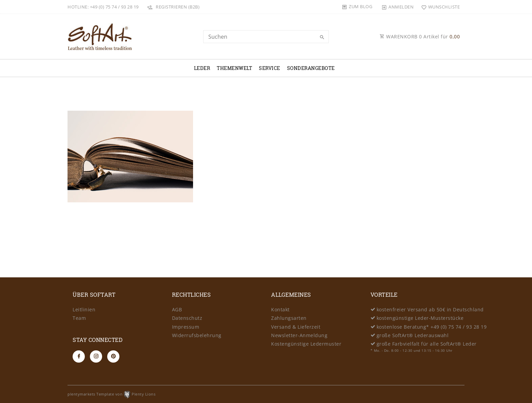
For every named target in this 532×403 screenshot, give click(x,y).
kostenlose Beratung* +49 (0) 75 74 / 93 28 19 (432, 327)
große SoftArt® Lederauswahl (413, 335)
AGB (177, 309)
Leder (202, 68)
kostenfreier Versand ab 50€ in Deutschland (430, 309)
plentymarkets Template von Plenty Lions (111, 394)
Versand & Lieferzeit (296, 327)
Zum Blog (360, 6)
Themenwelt (234, 68)
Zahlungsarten (289, 318)
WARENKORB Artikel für (420, 36)
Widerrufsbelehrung (197, 335)
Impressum (186, 327)
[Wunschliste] (439, 7)
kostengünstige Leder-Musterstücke (420, 318)
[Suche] (322, 37)
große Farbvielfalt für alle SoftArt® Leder (427, 344)
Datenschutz (187, 318)
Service (270, 68)
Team (79, 318)
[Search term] (266, 37)
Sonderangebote (311, 68)
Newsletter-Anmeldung (299, 335)
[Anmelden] (398, 7)
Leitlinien (84, 309)
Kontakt (280, 309)
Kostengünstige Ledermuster (306, 344)
